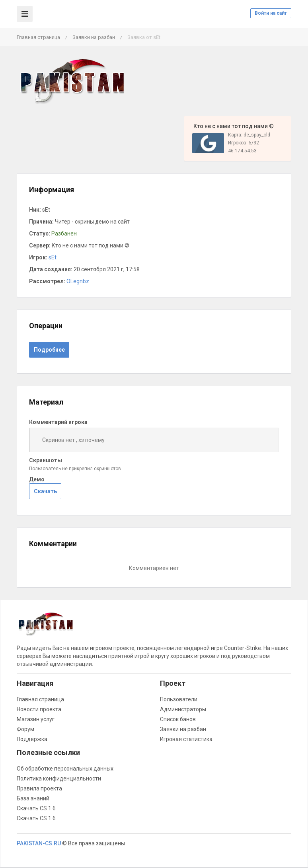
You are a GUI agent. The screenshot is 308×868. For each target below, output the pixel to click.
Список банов (178, 719)
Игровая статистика (186, 739)
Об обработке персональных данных (65, 769)
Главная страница (38, 37)
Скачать (45, 491)
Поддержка (32, 739)
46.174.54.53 (242, 151)
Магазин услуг (36, 719)
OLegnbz (78, 281)
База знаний (33, 798)
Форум (25, 729)
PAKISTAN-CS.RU (39, 843)
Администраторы (183, 709)
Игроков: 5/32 (244, 143)
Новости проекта (39, 709)
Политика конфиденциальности (59, 778)
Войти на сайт (271, 13)
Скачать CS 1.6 (36, 808)
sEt (53, 257)
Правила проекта (39, 788)
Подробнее (49, 350)
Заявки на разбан (94, 37)
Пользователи (179, 699)
